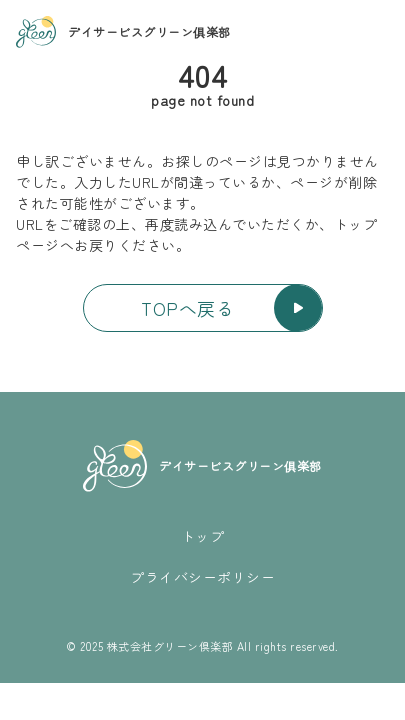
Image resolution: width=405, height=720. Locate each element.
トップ (203, 536)
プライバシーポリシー (202, 577)
